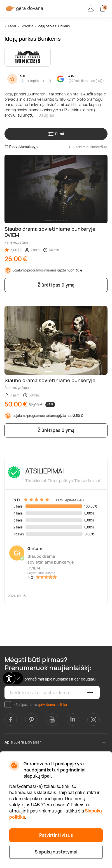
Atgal (12, 26)
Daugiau (46, 115)
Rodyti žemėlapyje (21, 147)
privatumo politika (53, 705)
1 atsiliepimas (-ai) (36, 81)
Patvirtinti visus (56, 835)
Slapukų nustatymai (56, 852)
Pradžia (28, 26)
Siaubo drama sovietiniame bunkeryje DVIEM (51, 562)
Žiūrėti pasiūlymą (56, 285)
